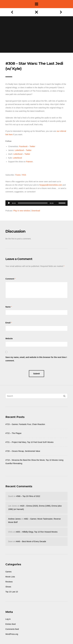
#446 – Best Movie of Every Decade (31, 541)
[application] (36, 202)
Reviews (9, 582)
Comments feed (12, 629)
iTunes (18, 175)
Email (8, 323)
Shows (8, 587)
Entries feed (11, 624)
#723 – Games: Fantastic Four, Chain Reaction (25, 424)
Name (8, 307)
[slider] (33, 203)
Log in (8, 619)
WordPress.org (12, 634)
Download (36, 211)
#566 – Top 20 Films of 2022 (28, 496)
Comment (10, 279)
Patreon (29, 162)
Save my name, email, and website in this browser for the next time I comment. (36, 359)
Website (9, 339)
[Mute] (56, 199)
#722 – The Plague (13, 433)
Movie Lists (10, 577)
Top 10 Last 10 (12, 592)
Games (8, 572)
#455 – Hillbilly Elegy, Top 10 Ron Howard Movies (37, 532)
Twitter (32, 146)
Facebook (23, 146)
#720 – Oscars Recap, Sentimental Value (23, 451)
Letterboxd (19, 150)
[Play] (9, 203)
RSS (24, 175)
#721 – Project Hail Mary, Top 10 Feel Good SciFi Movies (29, 442)
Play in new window (22, 211)
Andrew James (14, 519)
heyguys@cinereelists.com (51, 185)
